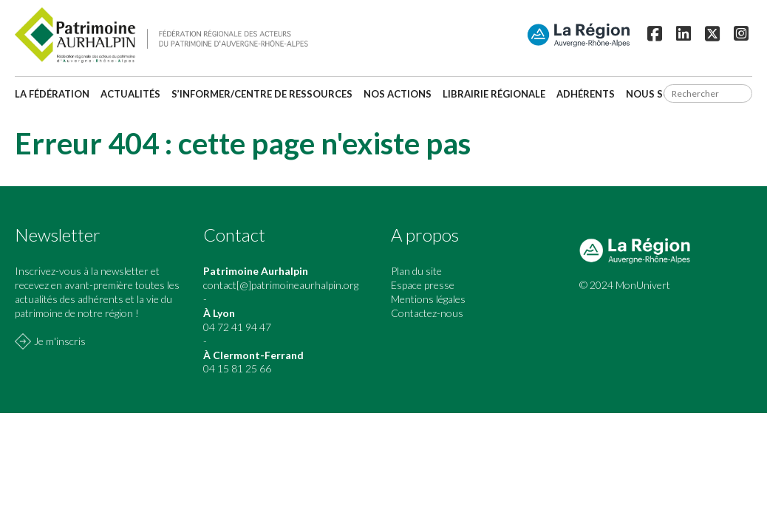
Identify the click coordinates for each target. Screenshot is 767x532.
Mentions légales (428, 299)
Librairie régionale (494, 94)
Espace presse (423, 285)
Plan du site (416, 271)
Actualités (130, 94)
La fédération (52, 94)
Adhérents (586, 94)
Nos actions (398, 94)
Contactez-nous (427, 313)
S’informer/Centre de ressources (262, 94)
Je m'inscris (60, 341)
